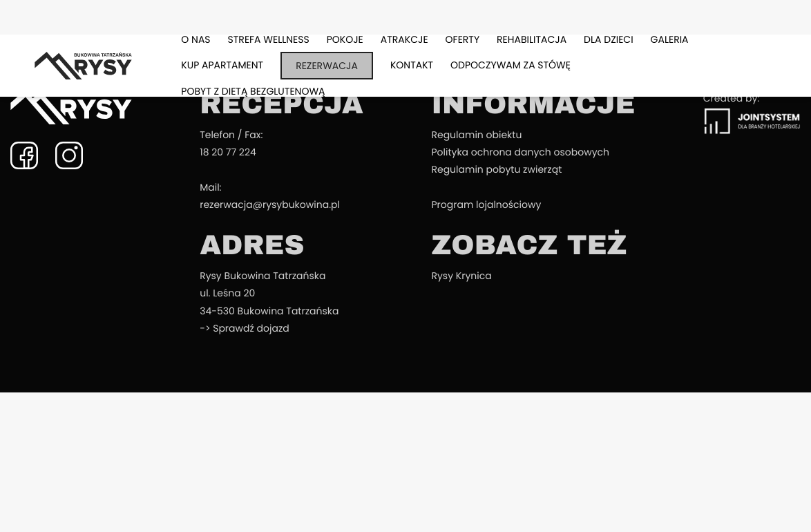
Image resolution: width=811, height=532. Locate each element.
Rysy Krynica (461, 276)
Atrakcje (404, 39)
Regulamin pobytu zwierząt (496, 169)
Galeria (670, 39)
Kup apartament (222, 65)
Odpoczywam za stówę (511, 65)
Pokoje (345, 39)
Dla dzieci (608, 39)
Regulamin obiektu (476, 135)
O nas (195, 39)
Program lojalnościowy (486, 205)
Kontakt (412, 65)
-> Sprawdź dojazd (245, 328)
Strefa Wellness (269, 39)
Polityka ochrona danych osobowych (520, 152)
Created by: (752, 113)
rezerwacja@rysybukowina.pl (270, 205)
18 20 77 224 (228, 152)
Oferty (463, 39)
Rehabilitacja (532, 39)
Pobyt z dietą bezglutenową (253, 91)
